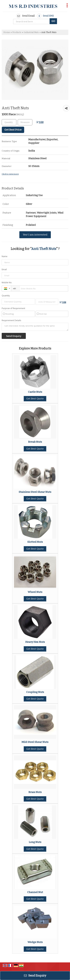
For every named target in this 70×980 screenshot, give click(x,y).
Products (17, 32)
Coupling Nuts (35, 692)
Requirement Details (11, 320)
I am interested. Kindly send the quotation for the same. (35, 327)
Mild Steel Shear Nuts (35, 742)
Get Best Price (13, 130)
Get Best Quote (35, 399)
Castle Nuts (35, 392)
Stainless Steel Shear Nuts (35, 492)
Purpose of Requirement (13, 308)
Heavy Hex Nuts (35, 642)
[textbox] (25, 122)
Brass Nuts (35, 792)
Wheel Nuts (35, 592)
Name (5, 256)
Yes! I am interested (35, 235)
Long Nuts (35, 842)
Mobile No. (7, 283)
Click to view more (10, 174)
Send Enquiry (35, 975)
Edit (40, 122)
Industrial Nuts (31, 32)
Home (7, 32)
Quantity (6, 296)
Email (4, 269)
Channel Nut (35, 892)
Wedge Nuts (35, 942)
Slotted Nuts (35, 542)
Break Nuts (35, 442)
